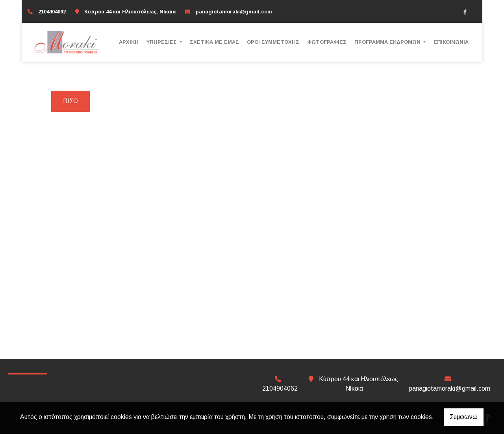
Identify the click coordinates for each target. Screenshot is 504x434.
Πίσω (70, 101)
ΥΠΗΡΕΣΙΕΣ (162, 42)
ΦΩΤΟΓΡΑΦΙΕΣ (327, 42)
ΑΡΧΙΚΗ (129, 42)
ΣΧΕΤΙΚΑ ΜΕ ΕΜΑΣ (214, 42)
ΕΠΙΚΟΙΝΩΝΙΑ (451, 42)
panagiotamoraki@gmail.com (234, 12)
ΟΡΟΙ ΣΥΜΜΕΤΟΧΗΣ (273, 42)
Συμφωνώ (464, 417)
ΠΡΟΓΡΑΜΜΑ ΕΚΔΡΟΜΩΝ (388, 42)
